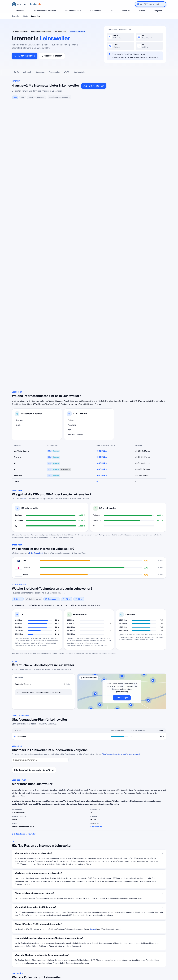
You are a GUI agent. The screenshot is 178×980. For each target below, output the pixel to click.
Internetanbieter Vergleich (45, 11)
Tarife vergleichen (25, 56)
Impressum (143, 958)
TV (111, 11)
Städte (25, 16)
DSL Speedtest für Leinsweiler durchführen (34, 665)
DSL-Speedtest (36, 448)
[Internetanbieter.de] (27, 4)
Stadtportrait (79, 72)
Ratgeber (158, 11)
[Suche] (23, 964)
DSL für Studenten (73, 962)
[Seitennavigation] (89, 72)
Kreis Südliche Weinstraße (41, 32)
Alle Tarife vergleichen (94, 86)
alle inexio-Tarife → (60, 252)
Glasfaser (41, 97)
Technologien (54, 72)
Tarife (16, 72)
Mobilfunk (126, 11)
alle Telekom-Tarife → (61, 110)
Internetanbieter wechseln (76, 950)
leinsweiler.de (96, 722)
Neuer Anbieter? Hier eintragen (115, 958)
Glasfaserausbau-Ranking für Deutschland (121, 649)
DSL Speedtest (108, 950)
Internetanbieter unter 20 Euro (77, 958)
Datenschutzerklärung (148, 954)
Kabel (31, 97)
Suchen (38, 965)
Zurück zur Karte (89, 924)
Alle (15, 97)
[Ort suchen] (40, 655)
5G (24, 393)
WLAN (67, 72)
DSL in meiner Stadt (73, 11)
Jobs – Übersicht (109, 954)
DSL (23, 97)
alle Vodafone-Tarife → (62, 150)
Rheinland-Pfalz (21, 32)
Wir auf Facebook (146, 950)
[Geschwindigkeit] (60, 97)
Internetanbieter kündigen (75, 954)
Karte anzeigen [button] (122, 593)
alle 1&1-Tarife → (60, 189)
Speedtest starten (52, 56)
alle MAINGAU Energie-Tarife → (65, 220)
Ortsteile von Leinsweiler (25, 729)
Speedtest (40, 72)
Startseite (20, 11)
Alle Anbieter (96, 11)
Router (142, 11)
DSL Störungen (71, 966)
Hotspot (93, 824)
